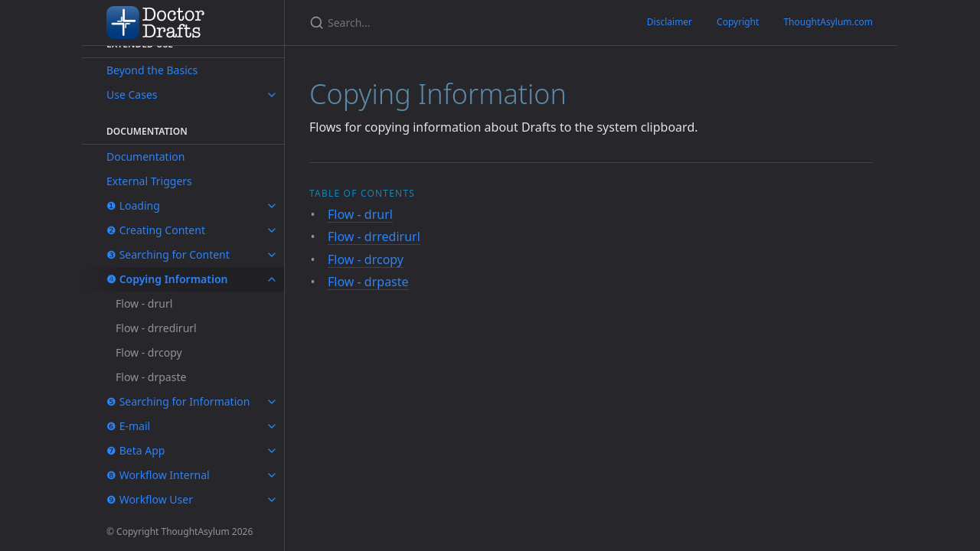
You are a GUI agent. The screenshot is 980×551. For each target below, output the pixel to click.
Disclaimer (670, 22)
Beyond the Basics (152, 70)
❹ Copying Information (167, 279)
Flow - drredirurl (156, 328)
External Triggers (149, 181)
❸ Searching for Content (168, 254)
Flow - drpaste (151, 377)
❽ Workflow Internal (158, 475)
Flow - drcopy (149, 352)
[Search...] (372, 23)
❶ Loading (133, 205)
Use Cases (132, 95)
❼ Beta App (136, 450)
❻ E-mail (128, 426)
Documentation (145, 156)
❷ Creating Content (156, 230)
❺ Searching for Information (178, 401)
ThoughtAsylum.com (828, 22)
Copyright (738, 22)
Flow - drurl (144, 303)
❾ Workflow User (150, 499)
